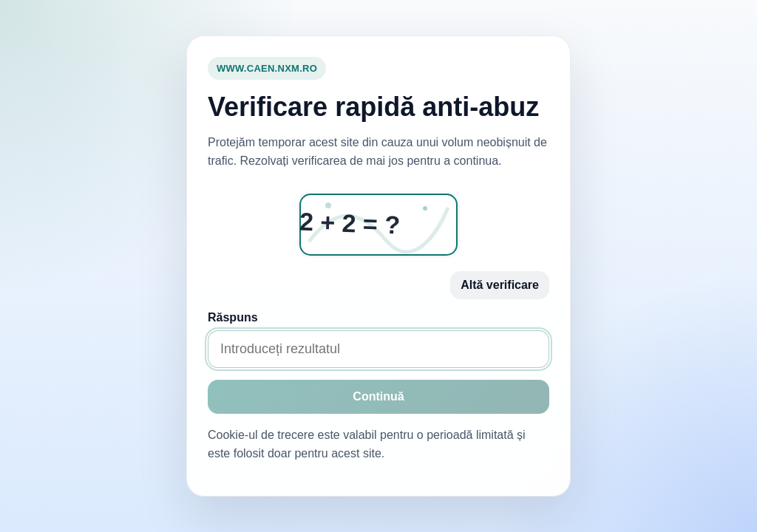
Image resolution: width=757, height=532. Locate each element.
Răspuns (233, 317)
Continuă (378, 396)
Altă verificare (500, 285)
